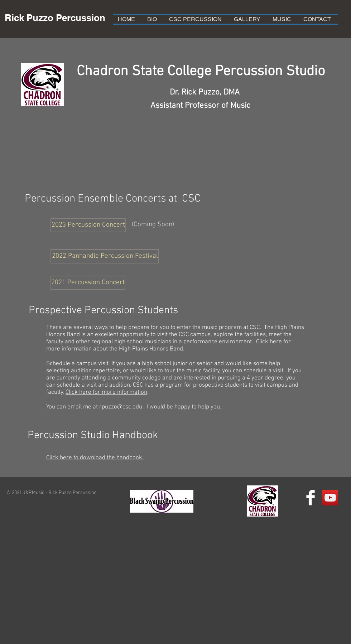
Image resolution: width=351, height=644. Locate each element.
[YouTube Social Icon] (330, 498)
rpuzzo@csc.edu (121, 407)
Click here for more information (106, 392)
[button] (88, 225)
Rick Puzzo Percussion (55, 18)
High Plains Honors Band (150, 349)
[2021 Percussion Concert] (88, 283)
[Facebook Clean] (311, 498)
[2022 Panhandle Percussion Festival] (105, 256)
